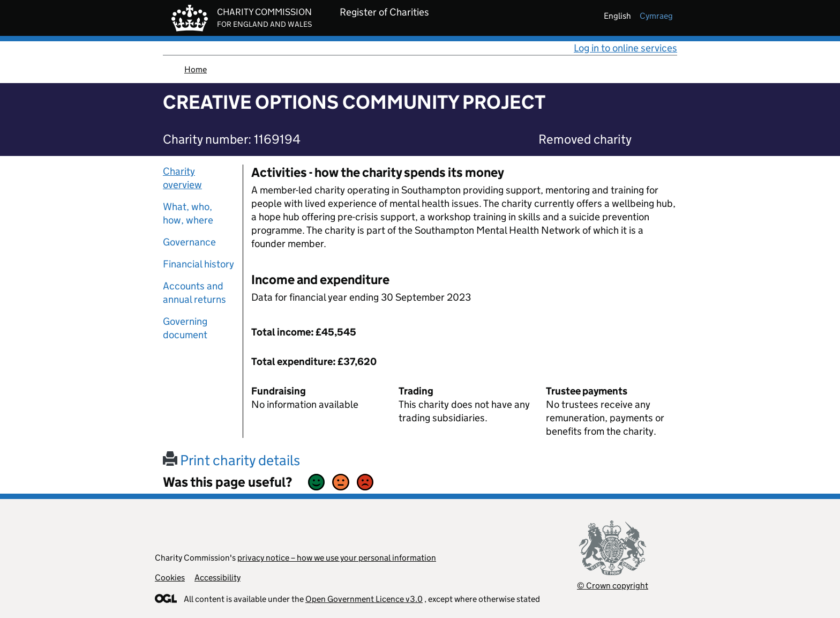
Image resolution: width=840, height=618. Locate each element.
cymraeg (656, 16)
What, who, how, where (188, 213)
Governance (189, 242)
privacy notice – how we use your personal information (337, 558)
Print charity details (231, 460)
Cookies (170, 578)
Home (196, 69)
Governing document (185, 328)
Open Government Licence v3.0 (364, 599)
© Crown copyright (613, 586)
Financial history (198, 264)
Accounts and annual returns (194, 293)
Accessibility (217, 578)
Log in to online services (625, 48)
